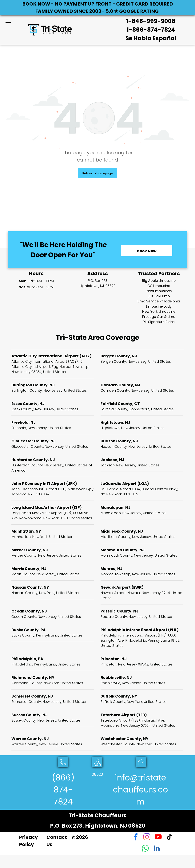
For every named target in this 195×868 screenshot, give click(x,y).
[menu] (8, 23)
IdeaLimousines (159, 291)
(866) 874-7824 (63, 790)
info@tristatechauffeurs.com (140, 790)
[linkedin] (157, 849)
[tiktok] (169, 837)
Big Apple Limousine (159, 281)
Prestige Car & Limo (159, 317)
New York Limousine (159, 311)
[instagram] (147, 837)
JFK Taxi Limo (159, 296)
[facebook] (136, 837)
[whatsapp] (145, 849)
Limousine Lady (159, 306)
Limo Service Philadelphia (159, 301)
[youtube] (158, 837)
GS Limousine (159, 286)
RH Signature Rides (159, 322)
